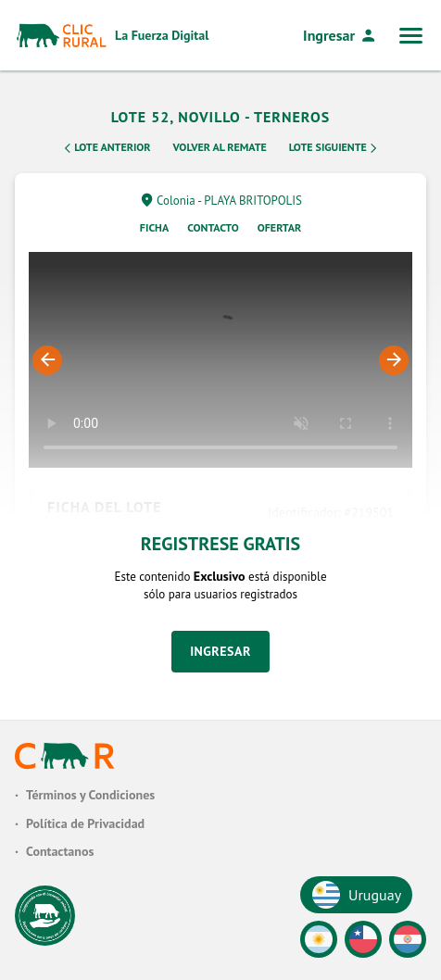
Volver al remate (220, 147)
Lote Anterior (106, 148)
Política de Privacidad (85, 823)
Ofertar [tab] (279, 227)
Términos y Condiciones (90, 795)
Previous (47, 360)
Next (394, 360)
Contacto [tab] (213, 227)
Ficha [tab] (154, 227)
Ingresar (340, 35)
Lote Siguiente (334, 148)
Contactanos (60, 851)
